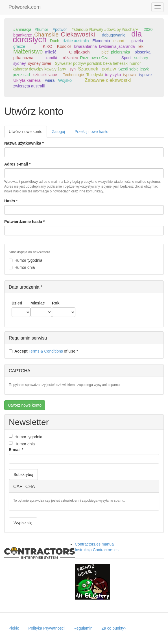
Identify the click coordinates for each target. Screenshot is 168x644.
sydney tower (40, 63)
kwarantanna (86, 46)
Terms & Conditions (46, 351)
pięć (105, 52)
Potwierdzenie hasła (24, 222)
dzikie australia (76, 41)
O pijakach (79, 52)
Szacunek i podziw (97, 69)
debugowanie (114, 35)
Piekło (14, 628)
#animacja (22, 29)
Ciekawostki (78, 34)
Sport (126, 58)
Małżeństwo (28, 51)
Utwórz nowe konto (28, 133)
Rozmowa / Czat (95, 58)
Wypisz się (23, 523)
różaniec (70, 58)
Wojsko (65, 80)
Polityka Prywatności (46, 628)
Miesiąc (38, 303)
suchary (141, 58)
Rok (56, 303)
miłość (51, 52)
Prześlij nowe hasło (91, 132)
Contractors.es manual (95, 544)
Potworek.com (25, 7)
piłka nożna (23, 58)
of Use (43, 351)
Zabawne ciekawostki (108, 80)
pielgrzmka (121, 52)
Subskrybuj (23, 475)
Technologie (74, 75)
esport (119, 41)
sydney (19, 63)
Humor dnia (22, 267)
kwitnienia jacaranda (117, 46)
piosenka (143, 52)
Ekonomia (101, 41)
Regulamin (83, 628)
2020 (148, 29)
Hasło (11, 201)
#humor (41, 29)
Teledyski (94, 75)
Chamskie (46, 35)
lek (141, 46)
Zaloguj (58, 132)
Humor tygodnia (26, 260)
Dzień (17, 303)
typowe (145, 75)
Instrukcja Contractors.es (97, 550)
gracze (19, 46)
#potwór (60, 29)
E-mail (16, 450)
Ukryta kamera (27, 80)
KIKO (48, 46)
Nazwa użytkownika (24, 143)
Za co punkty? (114, 628)
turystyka (113, 75)
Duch (55, 41)
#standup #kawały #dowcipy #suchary (105, 29)
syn (73, 69)
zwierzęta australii (29, 86)
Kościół (64, 46)
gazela (137, 41)
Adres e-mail (17, 164)
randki (52, 58)
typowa (129, 75)
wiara (50, 80)
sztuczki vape (45, 75)
